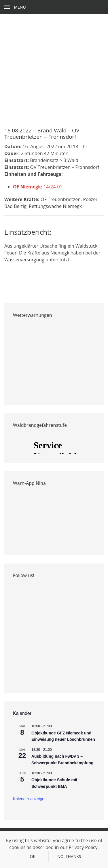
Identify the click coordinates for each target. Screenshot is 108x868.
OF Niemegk (27, 187)
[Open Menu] (15, 7)
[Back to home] (54, 7)
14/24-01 (53, 187)
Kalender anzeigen (30, 799)
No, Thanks (69, 856)
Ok (33, 856)
